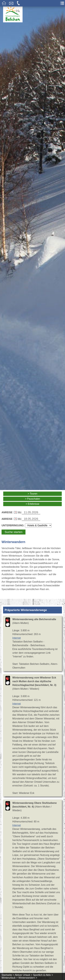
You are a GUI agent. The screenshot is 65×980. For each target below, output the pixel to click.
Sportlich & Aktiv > (43, 975)
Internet (17, 638)
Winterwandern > (28, 978)
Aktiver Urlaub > (23, 975)
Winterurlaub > (10, 978)
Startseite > (8, 975)
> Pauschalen (32, 499)
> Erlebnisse (32, 504)
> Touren (32, 494)
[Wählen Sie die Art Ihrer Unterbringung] (38, 525)
